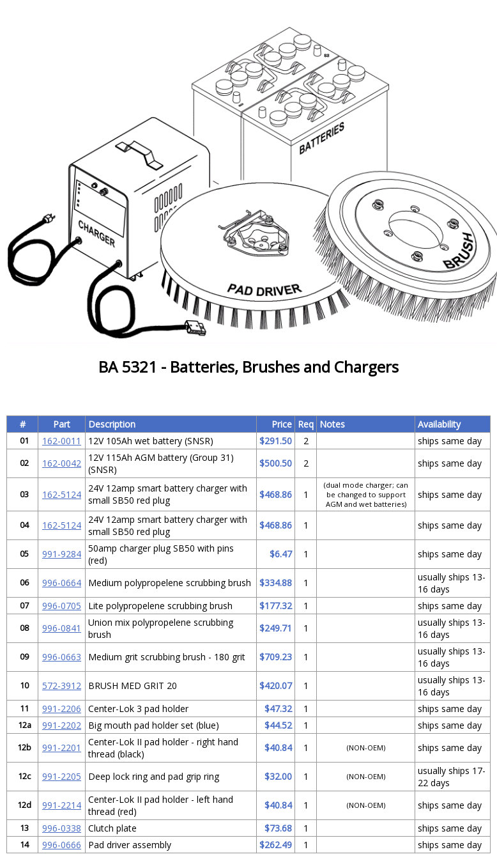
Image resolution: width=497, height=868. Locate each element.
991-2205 (62, 776)
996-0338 (62, 828)
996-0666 (62, 845)
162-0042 (62, 463)
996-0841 (62, 628)
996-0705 (62, 606)
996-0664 (62, 583)
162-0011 (62, 441)
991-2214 (62, 805)
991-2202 (62, 725)
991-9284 (62, 554)
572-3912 (62, 686)
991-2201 (62, 748)
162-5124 (62, 494)
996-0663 (62, 657)
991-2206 (62, 709)
